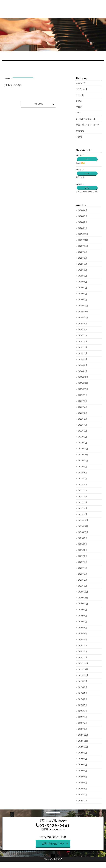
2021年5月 (83, 562)
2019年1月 (83, 729)
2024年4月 (83, 353)
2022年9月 (83, 467)
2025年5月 (83, 276)
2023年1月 (83, 443)
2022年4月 (83, 496)
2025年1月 (83, 300)
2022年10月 (83, 461)
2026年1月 (83, 228)
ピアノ (79, 101)
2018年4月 (83, 783)
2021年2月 (83, 580)
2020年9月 (83, 610)
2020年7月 (83, 622)
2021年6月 (83, 556)
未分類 (79, 137)
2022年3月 (83, 502)
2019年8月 (83, 687)
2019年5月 (83, 705)
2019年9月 (83, 681)
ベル (78, 113)
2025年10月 (83, 246)
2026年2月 (83, 222)
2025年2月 (83, 294)
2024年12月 (83, 306)
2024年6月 (83, 341)
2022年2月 (83, 508)
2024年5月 (83, 347)
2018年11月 (83, 741)
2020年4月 (83, 640)
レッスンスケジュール (86, 119)
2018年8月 (83, 759)
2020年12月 (83, 592)
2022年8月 (83, 473)
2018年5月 (83, 777)
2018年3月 (83, 789)
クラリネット (82, 89)
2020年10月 (83, 604)
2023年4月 (83, 425)
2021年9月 (83, 538)
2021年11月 (83, 526)
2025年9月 (83, 252)
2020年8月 (83, 616)
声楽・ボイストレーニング (88, 125)
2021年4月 (83, 568)
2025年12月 (83, 234)
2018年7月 (83, 765)
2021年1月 (83, 586)
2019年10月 (83, 675)
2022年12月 (83, 449)
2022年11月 (83, 455)
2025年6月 (83, 270)
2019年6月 (83, 699)
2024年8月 (83, 330)
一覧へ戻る (38, 104)
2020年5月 (83, 634)
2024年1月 (83, 371)
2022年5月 (83, 491)
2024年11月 (83, 312)
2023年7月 (83, 407)
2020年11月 (83, 598)
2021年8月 (83, 544)
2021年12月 (83, 520)
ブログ (79, 107)
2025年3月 (83, 288)
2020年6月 (83, 628)
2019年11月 (83, 669)
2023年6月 (83, 413)
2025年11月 (83, 240)
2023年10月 (83, 389)
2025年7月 (83, 264)
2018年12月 (83, 735)
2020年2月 (83, 651)
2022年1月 (83, 514)
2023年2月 (83, 437)
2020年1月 (83, 657)
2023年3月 (83, 431)
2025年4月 (83, 282)
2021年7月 (83, 550)
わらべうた (81, 83)
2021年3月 (83, 574)
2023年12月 (83, 377)
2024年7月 (83, 335)
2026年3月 (83, 216)
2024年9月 (83, 324)
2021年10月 (83, 532)
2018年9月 (83, 753)
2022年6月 (83, 485)
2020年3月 (83, 646)
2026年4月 (83, 210)
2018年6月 (83, 771)
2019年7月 (83, 693)
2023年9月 (83, 395)
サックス (80, 95)
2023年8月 (83, 401)
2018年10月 (83, 747)
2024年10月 (83, 318)
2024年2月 (83, 365)
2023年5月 (83, 419)
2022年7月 (83, 479)
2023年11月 (83, 383)
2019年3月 (83, 717)
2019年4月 (83, 711)
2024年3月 (83, 359)
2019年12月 (83, 663)
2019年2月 (83, 723)
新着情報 (80, 131)
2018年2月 (83, 795)
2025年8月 (83, 258)
